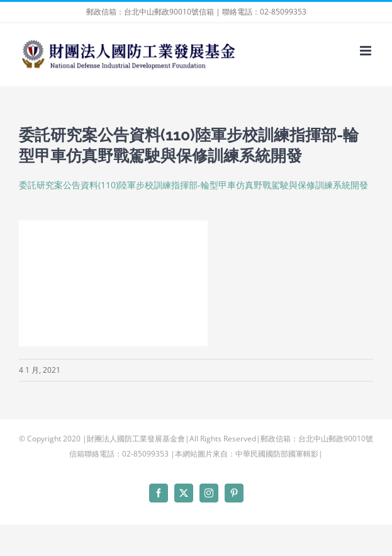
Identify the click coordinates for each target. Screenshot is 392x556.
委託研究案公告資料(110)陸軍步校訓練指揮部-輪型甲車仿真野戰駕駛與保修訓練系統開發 (193, 185)
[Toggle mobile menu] (367, 51)
